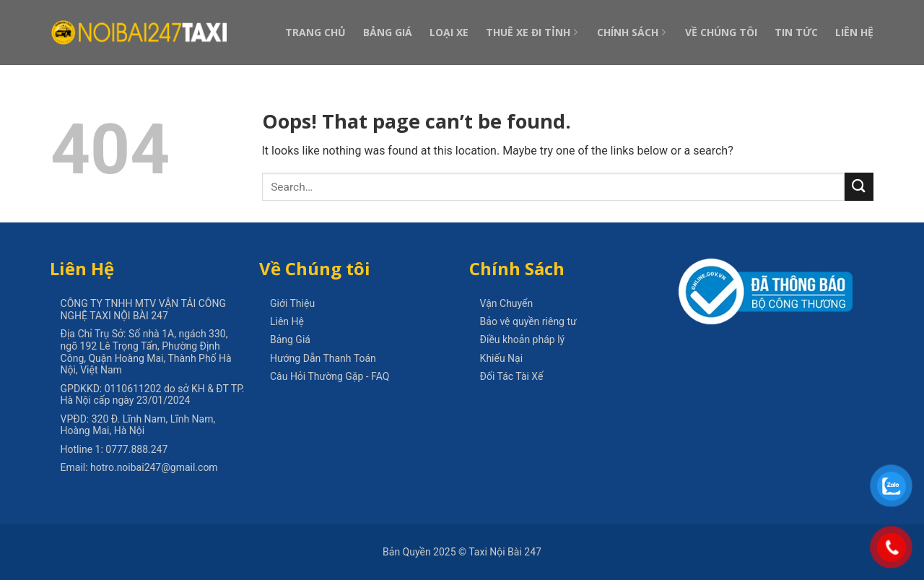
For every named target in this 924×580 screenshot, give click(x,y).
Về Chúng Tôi (721, 32)
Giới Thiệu (292, 303)
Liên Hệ (854, 32)
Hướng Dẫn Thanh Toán (323, 358)
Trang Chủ (315, 32)
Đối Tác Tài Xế (512, 376)
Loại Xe (449, 32)
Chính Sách (632, 32)
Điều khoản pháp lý (523, 339)
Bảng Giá (388, 32)
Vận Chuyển (507, 303)
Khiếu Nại (502, 358)
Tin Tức (796, 32)
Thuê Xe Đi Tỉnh (533, 32)
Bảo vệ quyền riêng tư (528, 321)
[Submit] (859, 187)
